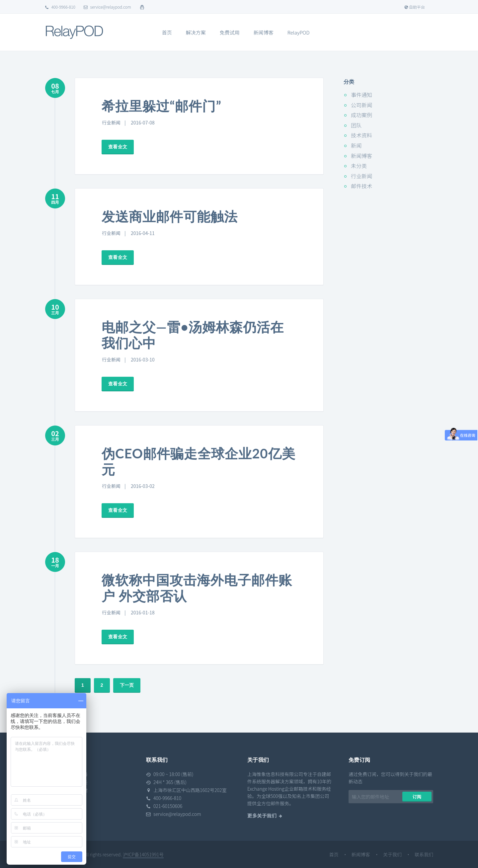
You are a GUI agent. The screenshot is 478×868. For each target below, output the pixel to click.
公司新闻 (361, 105)
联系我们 (424, 854)
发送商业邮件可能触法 (170, 216)
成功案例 (361, 115)
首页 (167, 32)
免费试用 (230, 32)
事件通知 (361, 95)
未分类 (359, 166)
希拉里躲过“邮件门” (161, 106)
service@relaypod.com (107, 7)
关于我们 (392, 854)
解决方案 (196, 32)
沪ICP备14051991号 (143, 854)
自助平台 (414, 7)
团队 (356, 125)
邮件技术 (361, 186)
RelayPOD (299, 32)
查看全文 (118, 147)
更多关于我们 (262, 815)
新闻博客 (264, 32)
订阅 (417, 797)
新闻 (356, 145)
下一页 (127, 685)
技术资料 (361, 135)
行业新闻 (111, 122)
